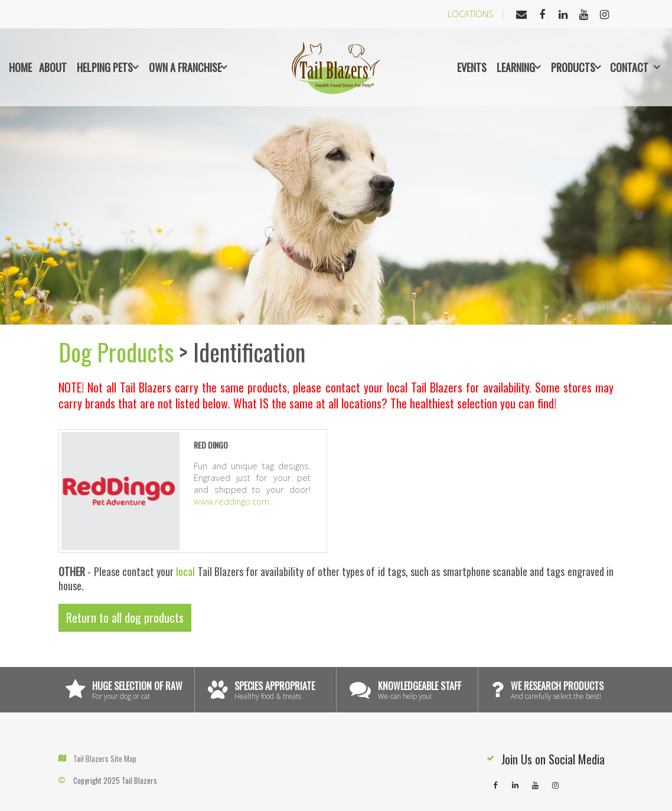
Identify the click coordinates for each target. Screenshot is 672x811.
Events (472, 67)
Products (573, 67)
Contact (629, 67)
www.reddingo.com (231, 501)
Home (20, 67)
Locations (471, 14)
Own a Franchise (185, 67)
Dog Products (116, 352)
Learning (516, 67)
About (53, 67)
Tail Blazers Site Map (105, 758)
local (185, 571)
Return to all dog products (125, 617)
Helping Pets (105, 67)
